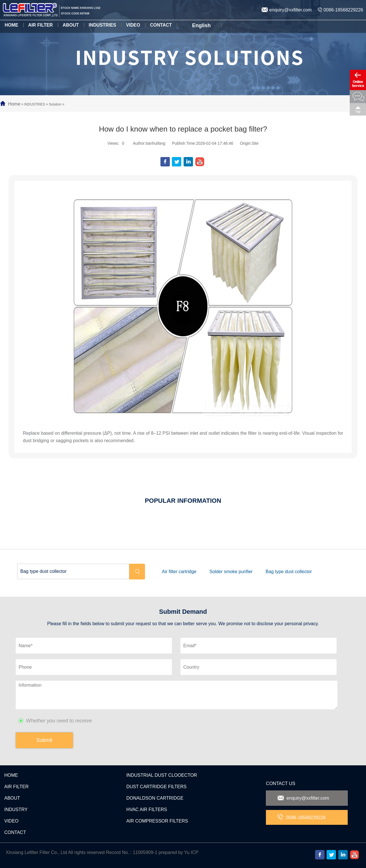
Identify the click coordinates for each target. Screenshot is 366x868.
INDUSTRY (16, 810)
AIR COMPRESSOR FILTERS (157, 821)
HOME (11, 775)
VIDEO (11, 821)
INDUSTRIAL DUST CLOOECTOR (162, 775)
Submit (44, 740)
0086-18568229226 (340, 10)
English (199, 25)
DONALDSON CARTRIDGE (155, 798)
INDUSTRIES (35, 104)
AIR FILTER (16, 787)
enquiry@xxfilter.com (287, 10)
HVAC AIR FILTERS (147, 810)
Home (14, 104)
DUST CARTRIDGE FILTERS (157, 787)
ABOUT (12, 798)
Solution (55, 104)
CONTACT (15, 832)
